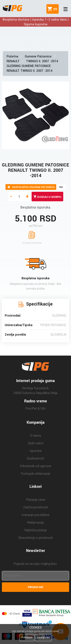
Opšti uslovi (36, 443)
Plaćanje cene (36, 500)
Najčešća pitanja (35, 530)
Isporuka (35, 451)
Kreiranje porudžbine (36, 515)
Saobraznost (35, 458)
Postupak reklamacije (35, 474)
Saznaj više (43, 638)
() (55, 9)
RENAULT (13, 61)
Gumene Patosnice (38, 56)
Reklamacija (35, 523)
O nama (35, 436)
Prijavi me (35, 587)
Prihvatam (27, 638)
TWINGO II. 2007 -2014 (42, 61)
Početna (12, 56)
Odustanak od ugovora (35, 466)
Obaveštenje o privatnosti (36, 538)
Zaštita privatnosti (35, 507)
